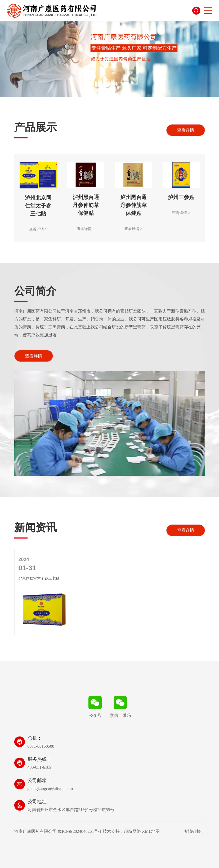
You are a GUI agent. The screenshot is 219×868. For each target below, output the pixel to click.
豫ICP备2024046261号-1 (80, 831)
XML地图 (151, 831)
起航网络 (132, 831)
